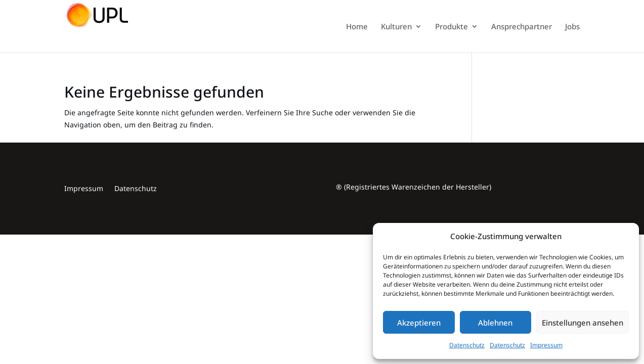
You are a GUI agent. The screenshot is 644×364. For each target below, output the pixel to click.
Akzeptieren (419, 323)
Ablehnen (495, 323)
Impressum (546, 345)
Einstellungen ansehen (583, 323)
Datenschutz (467, 345)
